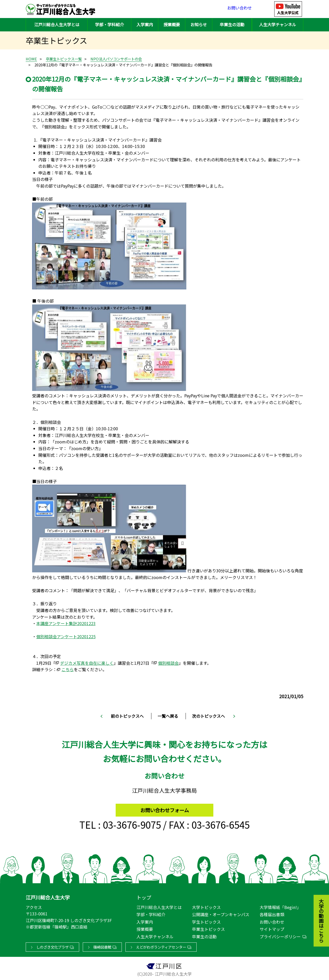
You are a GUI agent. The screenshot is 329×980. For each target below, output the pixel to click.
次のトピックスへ (208, 716)
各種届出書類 (272, 913)
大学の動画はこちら (317, 892)
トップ (144, 896)
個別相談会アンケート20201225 (66, 636)
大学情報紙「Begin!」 (280, 906)
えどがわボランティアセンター (161, 946)
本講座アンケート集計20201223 (66, 623)
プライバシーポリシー (280, 935)
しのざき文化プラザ (52, 946)
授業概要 (172, 24)
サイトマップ (272, 928)
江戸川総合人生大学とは (57, 24)
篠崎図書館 (102, 946)
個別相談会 (168, 663)
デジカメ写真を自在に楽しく (87, 663)
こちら (68, 669)
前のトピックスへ (127, 716)
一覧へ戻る (168, 716)
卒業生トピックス (208, 928)
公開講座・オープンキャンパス (221, 913)
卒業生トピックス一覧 (64, 59)
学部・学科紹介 (109, 24)
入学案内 (145, 24)
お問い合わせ (240, 9)
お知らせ (199, 24)
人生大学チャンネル (278, 24)
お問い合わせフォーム (165, 808)
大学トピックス (206, 906)
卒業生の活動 (232, 24)
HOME (31, 59)
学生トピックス (206, 921)
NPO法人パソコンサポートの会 (116, 59)
